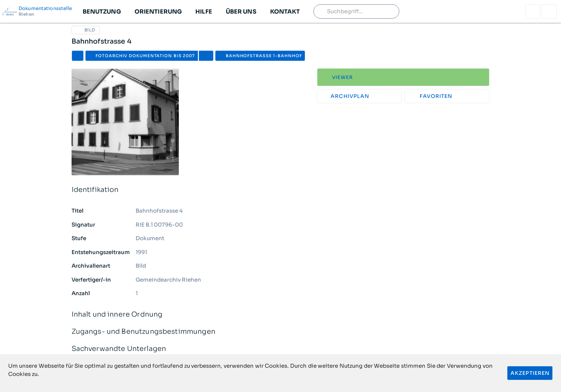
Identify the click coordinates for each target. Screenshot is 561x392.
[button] (101, 11)
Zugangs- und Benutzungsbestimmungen (281, 332)
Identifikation (281, 190)
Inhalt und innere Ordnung (281, 315)
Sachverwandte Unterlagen (281, 349)
